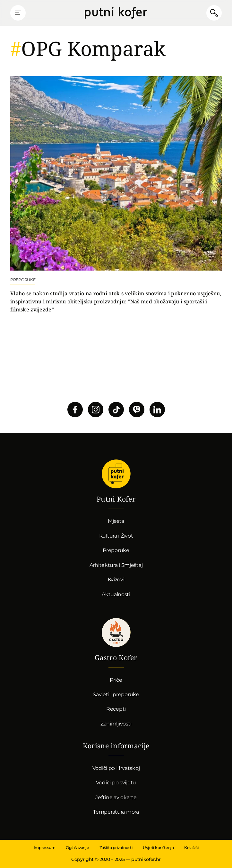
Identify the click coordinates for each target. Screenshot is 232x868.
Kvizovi (116, 580)
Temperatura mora (116, 812)
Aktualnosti (116, 594)
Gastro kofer (116, 633)
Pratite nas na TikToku (116, 410)
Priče (116, 680)
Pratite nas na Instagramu (96, 410)
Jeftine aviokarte (116, 797)
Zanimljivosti (116, 724)
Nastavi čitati (116, 195)
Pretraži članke (214, 13)
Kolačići (191, 848)
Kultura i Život (116, 536)
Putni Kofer (116, 13)
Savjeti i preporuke (116, 694)
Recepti (116, 709)
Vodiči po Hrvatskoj (116, 768)
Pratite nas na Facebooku (75, 410)
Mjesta (116, 521)
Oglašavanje (77, 848)
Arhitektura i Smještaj (116, 565)
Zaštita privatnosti (116, 848)
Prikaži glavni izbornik (18, 13)
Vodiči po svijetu (116, 783)
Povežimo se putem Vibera (137, 410)
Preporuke (116, 550)
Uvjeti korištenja (158, 848)
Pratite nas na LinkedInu (157, 410)
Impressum (45, 848)
